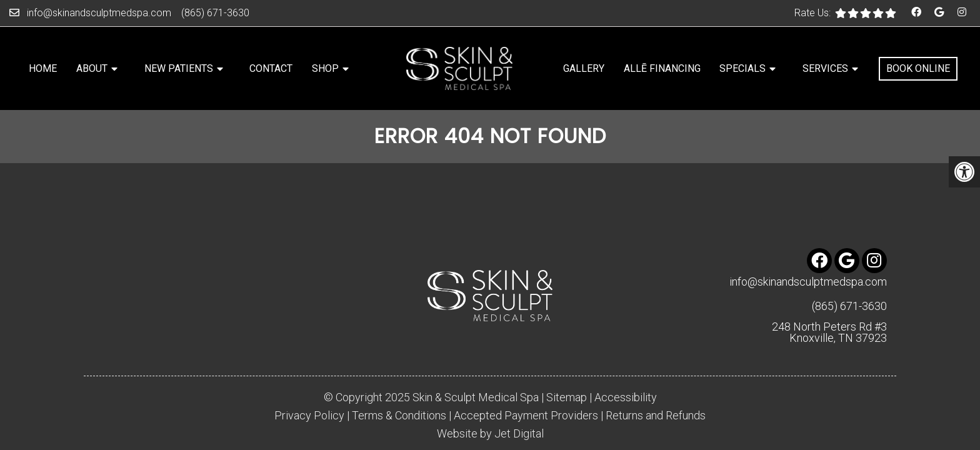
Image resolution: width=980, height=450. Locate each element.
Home (43, 68)
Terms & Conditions (399, 387)
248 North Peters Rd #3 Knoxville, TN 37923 (829, 304)
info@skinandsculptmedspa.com (99, 13)
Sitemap (567, 369)
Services (825, 68)
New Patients (179, 68)
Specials (742, 68)
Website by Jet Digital (490, 405)
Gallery (584, 68)
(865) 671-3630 (215, 13)
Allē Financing (662, 68)
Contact (271, 68)
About (92, 68)
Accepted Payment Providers (526, 387)
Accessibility (626, 369)
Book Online (918, 68)
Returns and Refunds (656, 387)
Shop (325, 68)
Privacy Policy (309, 387)
